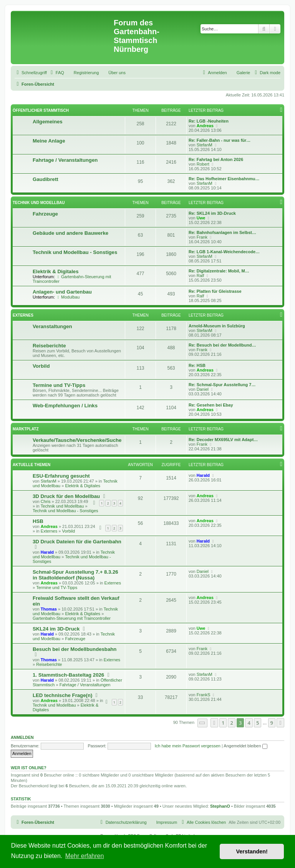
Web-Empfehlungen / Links (65, 406)
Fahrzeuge (45, 214)
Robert (203, 164)
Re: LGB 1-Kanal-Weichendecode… (224, 252)
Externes (23, 315)
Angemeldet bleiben (245, 746)
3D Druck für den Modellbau (66, 496)
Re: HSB (197, 365)
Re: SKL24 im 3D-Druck (212, 213)
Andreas (205, 126)
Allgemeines (48, 122)
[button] (202, 723)
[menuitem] (56, 73)
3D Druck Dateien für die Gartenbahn (77, 542)
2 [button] (231, 723)
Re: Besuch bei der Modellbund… (222, 345)
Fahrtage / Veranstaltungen (65, 160)
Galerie (243, 73)
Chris (46, 501)
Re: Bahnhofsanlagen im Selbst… (222, 232)
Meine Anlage (49, 141)
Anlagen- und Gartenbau (62, 292)
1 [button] (223, 723)
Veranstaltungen (52, 326)
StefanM (205, 145)
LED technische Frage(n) (62, 695)
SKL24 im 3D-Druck (56, 629)
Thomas (49, 609)
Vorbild (41, 366)
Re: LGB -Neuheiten (209, 121)
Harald (203, 475)
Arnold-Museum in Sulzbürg (217, 326)
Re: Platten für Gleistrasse (215, 291)
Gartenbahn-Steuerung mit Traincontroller (72, 618)
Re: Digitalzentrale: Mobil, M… (219, 271)
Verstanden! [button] (252, 851)
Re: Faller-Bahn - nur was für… (220, 140)
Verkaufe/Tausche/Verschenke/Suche (77, 440)
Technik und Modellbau (39, 203)
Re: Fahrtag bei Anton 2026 (216, 159)
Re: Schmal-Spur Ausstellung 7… (222, 385)
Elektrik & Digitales (56, 271)
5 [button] (258, 723)
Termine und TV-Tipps (59, 385)
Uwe (201, 218)
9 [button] (272, 723)
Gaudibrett (46, 179)
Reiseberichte (49, 346)
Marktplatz (26, 429)
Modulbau (68, 297)
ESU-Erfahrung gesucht (61, 476)
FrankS (203, 695)
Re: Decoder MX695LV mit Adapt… (223, 440)
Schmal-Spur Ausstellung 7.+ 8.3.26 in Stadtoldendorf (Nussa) (75, 575)
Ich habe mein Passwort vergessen (188, 746)
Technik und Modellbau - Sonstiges (75, 252)
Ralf (201, 276)
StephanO (220, 806)
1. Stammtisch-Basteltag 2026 (68, 675)
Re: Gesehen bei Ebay (211, 405)
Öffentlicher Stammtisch (41, 110)
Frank (202, 237)
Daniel (203, 389)
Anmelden (22, 737)
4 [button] (249, 723)
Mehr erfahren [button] (85, 856)
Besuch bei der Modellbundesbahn (75, 649)
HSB (38, 521)
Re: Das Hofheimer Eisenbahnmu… (224, 179)
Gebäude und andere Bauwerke (70, 233)
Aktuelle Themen (31, 465)
